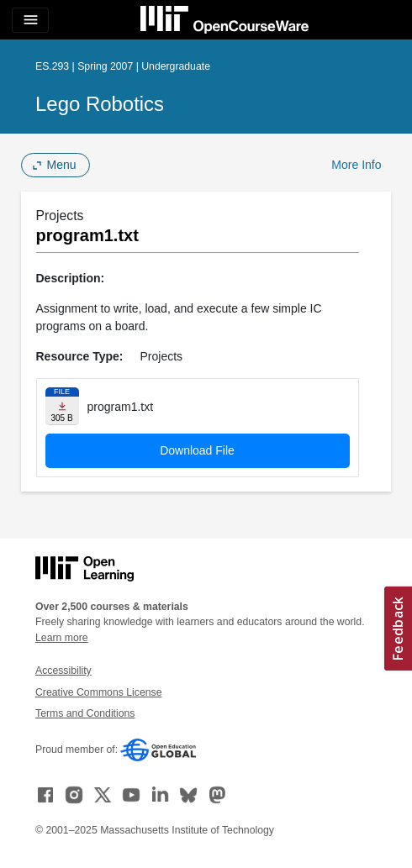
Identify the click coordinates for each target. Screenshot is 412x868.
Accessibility (63, 671)
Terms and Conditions (85, 713)
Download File (197, 450)
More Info (356, 165)
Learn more (62, 638)
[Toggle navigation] (30, 20)
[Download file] (62, 406)
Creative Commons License (98, 692)
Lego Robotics (100, 104)
